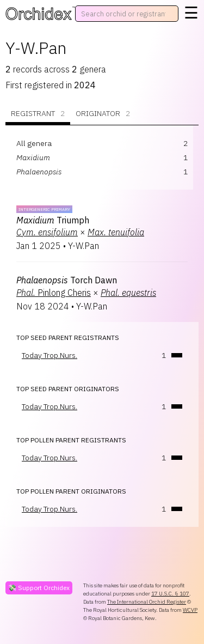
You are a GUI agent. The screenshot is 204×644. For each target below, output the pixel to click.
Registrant (38, 114)
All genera (34, 143)
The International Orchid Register (147, 602)
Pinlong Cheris (54, 293)
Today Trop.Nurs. (50, 355)
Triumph (53, 220)
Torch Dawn (67, 280)
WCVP (190, 610)
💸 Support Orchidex (39, 588)
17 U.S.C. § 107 (170, 594)
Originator (103, 114)
